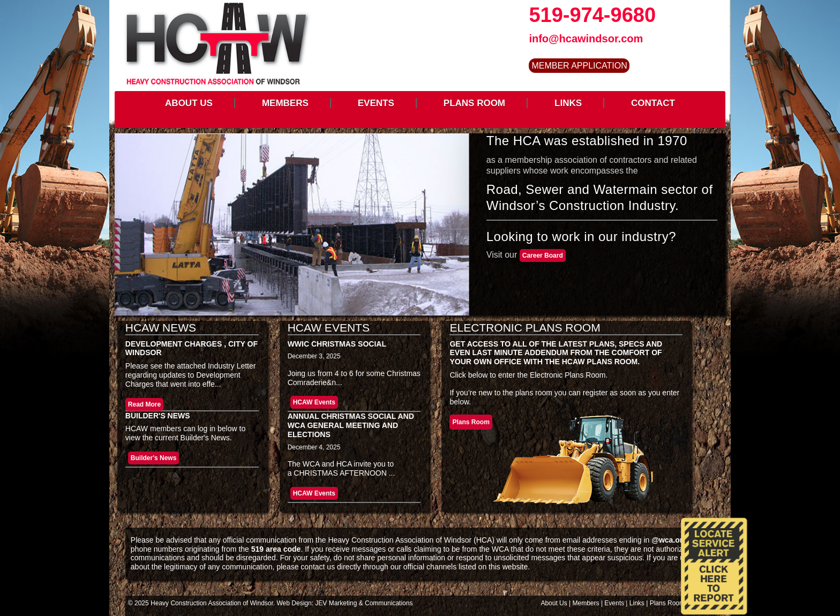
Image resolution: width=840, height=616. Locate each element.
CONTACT (653, 103)
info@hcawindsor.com (586, 39)
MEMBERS (285, 103)
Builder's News (158, 416)
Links (637, 603)
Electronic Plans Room (525, 328)
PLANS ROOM (474, 103)
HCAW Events (329, 328)
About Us (554, 603)
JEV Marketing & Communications (364, 603)
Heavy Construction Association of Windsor (212, 603)
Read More (144, 404)
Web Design (294, 603)
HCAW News (161, 328)
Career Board (543, 256)
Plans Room (471, 422)
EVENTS (376, 103)
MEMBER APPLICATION (579, 66)
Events (614, 603)
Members (586, 603)
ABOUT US (189, 103)
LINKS (568, 103)
